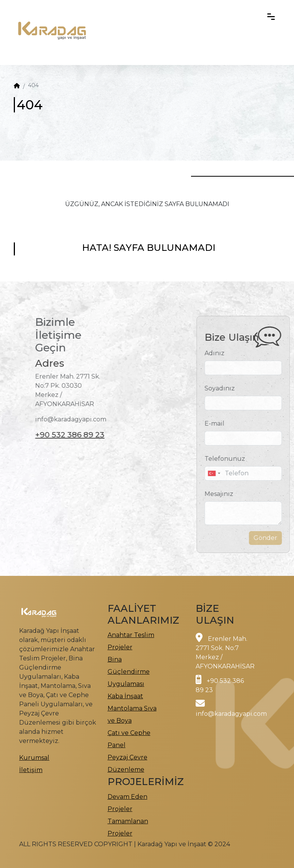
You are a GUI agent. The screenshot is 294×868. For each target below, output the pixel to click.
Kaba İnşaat (125, 696)
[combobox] (224, 473)
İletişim (31, 770)
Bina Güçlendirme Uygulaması (129, 672)
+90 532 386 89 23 (59, 435)
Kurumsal (34, 758)
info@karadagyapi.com (231, 714)
